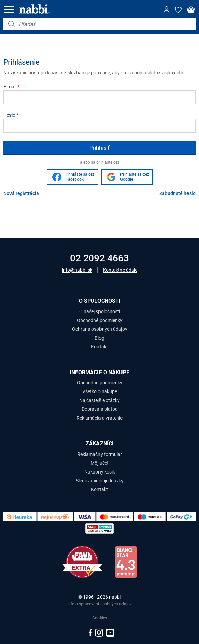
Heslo (11, 115)
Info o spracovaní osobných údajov (99, 604)
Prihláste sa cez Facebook (80, 177)
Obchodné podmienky (100, 320)
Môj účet (100, 463)
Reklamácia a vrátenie (99, 418)
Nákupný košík (100, 472)
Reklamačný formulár (100, 454)
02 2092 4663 (99, 258)
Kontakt (99, 347)
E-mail (11, 87)
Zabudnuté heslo (178, 193)
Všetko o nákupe (100, 391)
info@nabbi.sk (77, 270)
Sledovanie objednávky (100, 481)
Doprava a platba (100, 409)
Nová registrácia (21, 193)
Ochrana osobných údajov (100, 329)
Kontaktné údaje (120, 270)
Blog (99, 338)
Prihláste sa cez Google (135, 177)
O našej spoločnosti (100, 311)
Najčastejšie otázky (99, 400)
